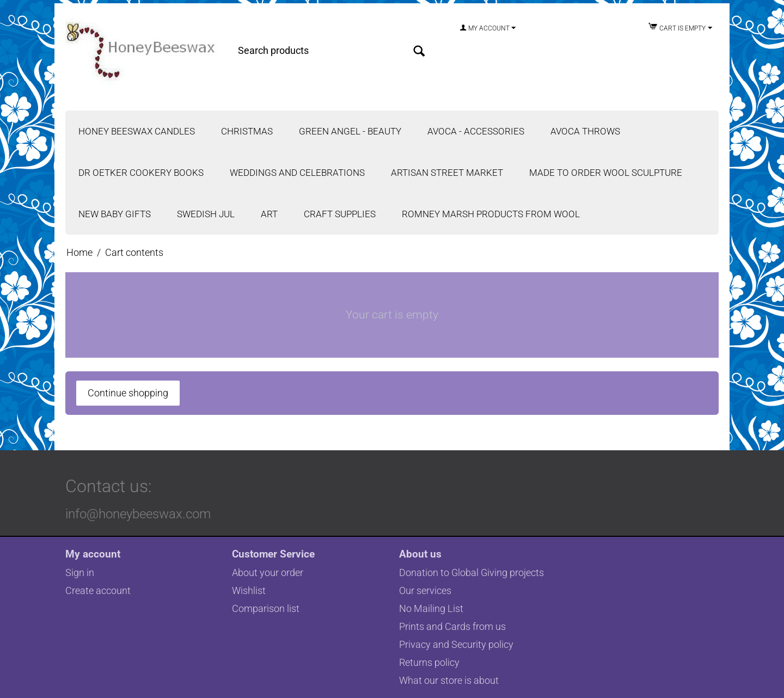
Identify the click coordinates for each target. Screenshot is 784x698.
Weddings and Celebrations (297, 173)
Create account (98, 590)
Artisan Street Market (447, 173)
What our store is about (449, 680)
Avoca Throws (585, 131)
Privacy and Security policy (456, 644)
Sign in (80, 573)
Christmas (247, 131)
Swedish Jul (206, 214)
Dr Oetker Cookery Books (141, 173)
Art (269, 214)
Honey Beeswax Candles (137, 131)
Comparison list (266, 608)
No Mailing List (431, 608)
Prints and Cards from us (452, 626)
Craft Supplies (340, 214)
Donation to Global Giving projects (471, 573)
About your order (268, 573)
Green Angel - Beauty (350, 131)
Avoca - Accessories (476, 131)
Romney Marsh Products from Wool (491, 214)
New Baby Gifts (115, 214)
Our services (425, 590)
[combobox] (329, 50)
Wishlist (249, 590)
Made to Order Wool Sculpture (606, 173)
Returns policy (429, 662)
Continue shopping (128, 393)
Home (79, 252)
